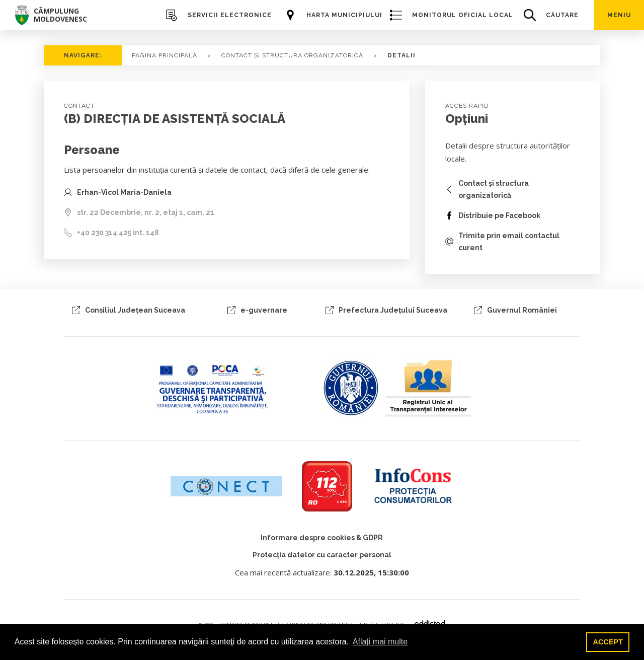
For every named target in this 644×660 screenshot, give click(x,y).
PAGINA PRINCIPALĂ (165, 55)
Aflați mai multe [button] (380, 642)
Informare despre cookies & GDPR (322, 538)
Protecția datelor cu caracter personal (322, 555)
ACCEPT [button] (608, 642)
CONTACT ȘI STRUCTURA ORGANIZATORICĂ (292, 55)
